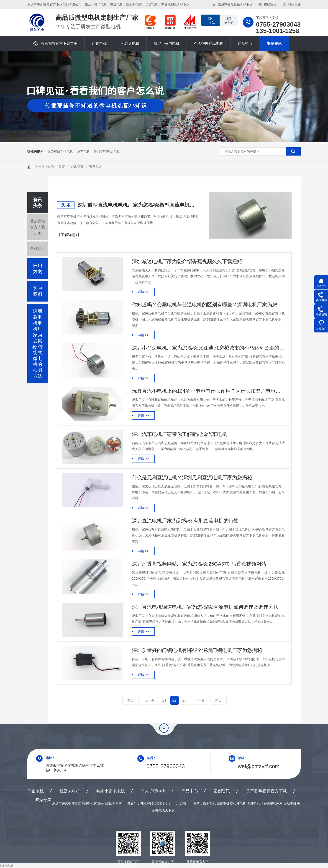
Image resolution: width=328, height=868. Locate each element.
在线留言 (270, 4)
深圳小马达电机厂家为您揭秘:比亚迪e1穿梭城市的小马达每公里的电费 (208, 348)
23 (184, 700)
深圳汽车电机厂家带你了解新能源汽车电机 (179, 434)
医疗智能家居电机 (107, 151)
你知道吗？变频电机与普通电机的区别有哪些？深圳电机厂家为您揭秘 (208, 305)
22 (174, 700)
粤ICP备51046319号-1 (155, 804)
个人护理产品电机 (209, 44)
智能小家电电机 (167, 44)
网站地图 (294, 4)
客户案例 (38, 291)
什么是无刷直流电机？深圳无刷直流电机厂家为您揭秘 (192, 477)
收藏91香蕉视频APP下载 (235, 4)
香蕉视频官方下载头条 (38, 227)
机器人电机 (130, 44)
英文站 (229, 20)
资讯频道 (77, 167)
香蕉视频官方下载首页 (55, 43)
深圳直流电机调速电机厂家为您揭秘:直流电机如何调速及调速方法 (205, 607)
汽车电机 (84, 151)
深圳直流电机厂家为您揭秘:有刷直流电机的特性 (185, 521)
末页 (218, 700)
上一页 (149, 700)
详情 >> (143, 292)
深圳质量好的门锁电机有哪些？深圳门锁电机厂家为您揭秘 (197, 650)
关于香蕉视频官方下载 (266, 791)
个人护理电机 (153, 791)
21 (164, 700)
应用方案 (38, 269)
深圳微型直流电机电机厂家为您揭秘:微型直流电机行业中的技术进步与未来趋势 (138, 205)
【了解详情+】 (69, 235)
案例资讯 (274, 44)
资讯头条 (95, 167)
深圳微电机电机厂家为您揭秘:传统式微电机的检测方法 (38, 344)
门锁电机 (99, 44)
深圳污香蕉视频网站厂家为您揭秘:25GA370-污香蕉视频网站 (199, 564)
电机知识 (38, 249)
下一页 (200, 700)
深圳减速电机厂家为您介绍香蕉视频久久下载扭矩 (187, 261)
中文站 (210, 20)
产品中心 (245, 44)
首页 (62, 167)
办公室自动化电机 (60, 151)
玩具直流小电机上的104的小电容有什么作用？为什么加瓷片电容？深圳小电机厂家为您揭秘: (208, 391)
